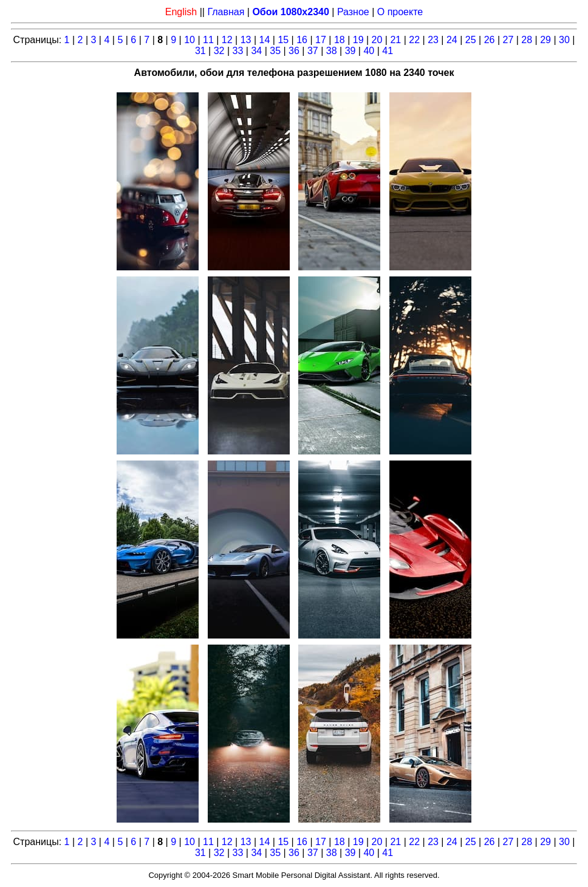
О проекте (400, 12)
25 (471, 40)
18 (340, 40)
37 (313, 51)
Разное (353, 12)
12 (227, 40)
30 (564, 40)
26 (490, 40)
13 (246, 40)
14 (265, 40)
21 (395, 40)
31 (200, 51)
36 (294, 51)
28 (527, 40)
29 (545, 40)
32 (219, 51)
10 (190, 40)
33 (238, 51)
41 (388, 51)
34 (256, 51)
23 (433, 40)
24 (452, 40)
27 (508, 40)
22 (414, 40)
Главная (226, 12)
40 (369, 51)
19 (358, 40)
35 (275, 51)
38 (332, 51)
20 (377, 40)
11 (208, 40)
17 (321, 40)
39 (350, 51)
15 (283, 40)
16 (302, 40)
